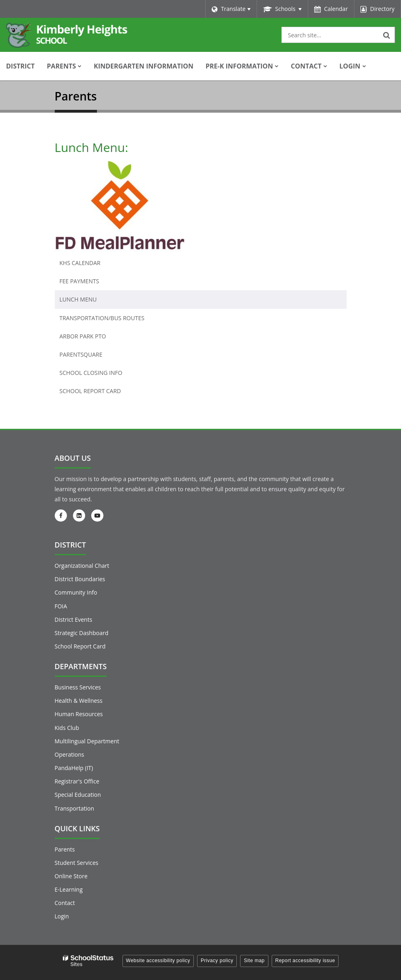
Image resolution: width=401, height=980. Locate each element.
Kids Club (67, 728)
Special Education (78, 795)
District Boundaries (80, 579)
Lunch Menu (78, 299)
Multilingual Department (87, 741)
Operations (70, 754)
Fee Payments (79, 281)
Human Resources (79, 714)
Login (62, 916)
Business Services (78, 687)
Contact (65, 903)
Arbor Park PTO (83, 336)
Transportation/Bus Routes (102, 318)
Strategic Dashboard (82, 633)
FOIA (61, 606)
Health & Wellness (79, 701)
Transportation (74, 808)
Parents (65, 849)
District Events (74, 619)
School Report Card (103, 393)
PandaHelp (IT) (74, 768)
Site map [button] (254, 961)
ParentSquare (81, 354)
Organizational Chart (82, 566)
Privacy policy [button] (217, 961)
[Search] (387, 35)
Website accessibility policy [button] (158, 961)
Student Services (77, 863)
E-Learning (69, 889)
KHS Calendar (80, 263)
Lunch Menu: (92, 147)
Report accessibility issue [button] (305, 961)
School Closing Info (91, 373)
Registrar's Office (77, 781)
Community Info (76, 592)
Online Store (71, 876)
